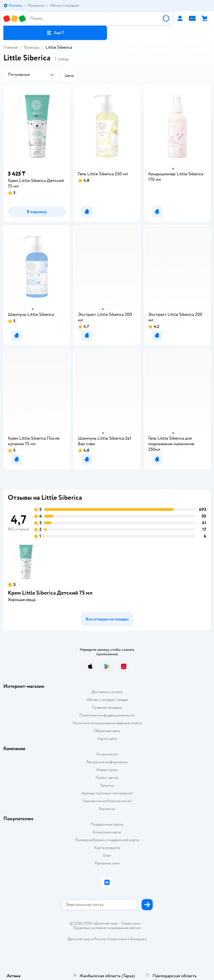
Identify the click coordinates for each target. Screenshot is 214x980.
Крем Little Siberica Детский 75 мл (50, 593)
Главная (11, 47)
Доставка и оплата (107, 692)
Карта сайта (107, 739)
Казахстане (117, 939)
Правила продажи (107, 707)
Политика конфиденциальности (107, 715)
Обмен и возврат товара (107, 700)
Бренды (32, 47)
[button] (55, 33)
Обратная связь (107, 731)
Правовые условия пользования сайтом (107, 928)
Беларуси (139, 939)
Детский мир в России (87, 939)
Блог (107, 855)
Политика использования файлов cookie (107, 723)
